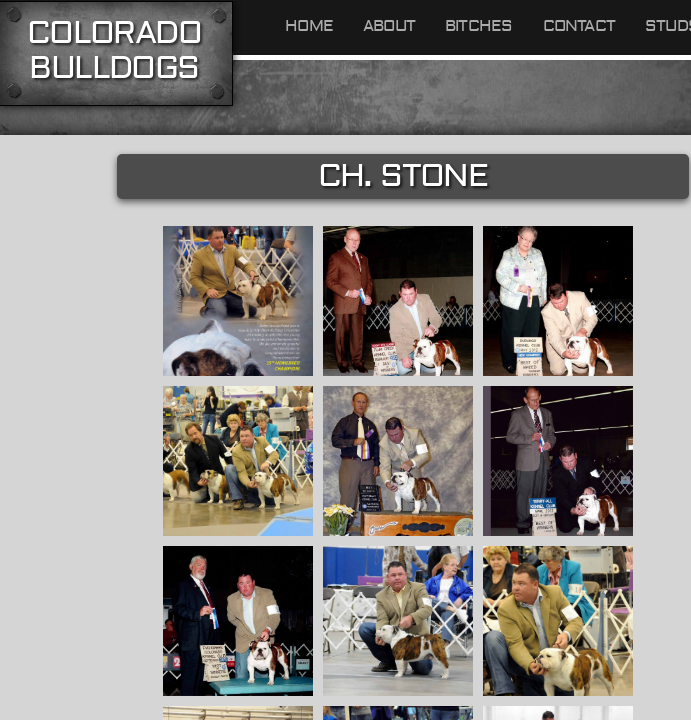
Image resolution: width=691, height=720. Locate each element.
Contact (579, 26)
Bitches (478, 26)
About (389, 26)
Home (309, 26)
